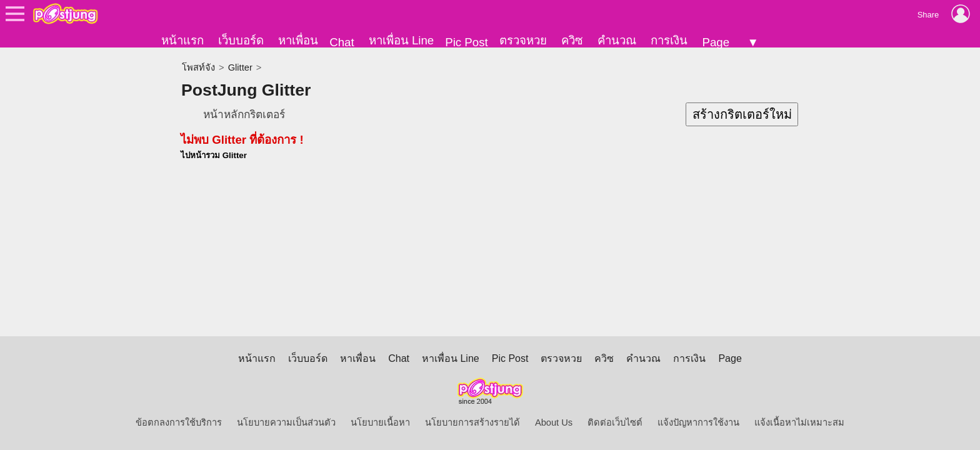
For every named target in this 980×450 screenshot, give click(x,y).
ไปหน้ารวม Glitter (214, 155)
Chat (342, 42)
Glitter (240, 67)
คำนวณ (617, 40)
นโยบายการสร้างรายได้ (472, 422)
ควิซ (572, 40)
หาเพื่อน (298, 40)
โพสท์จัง (198, 67)
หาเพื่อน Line (401, 40)
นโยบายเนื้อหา (380, 422)
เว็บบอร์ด (241, 40)
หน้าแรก (182, 40)
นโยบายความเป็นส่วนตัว (286, 422)
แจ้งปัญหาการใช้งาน (698, 422)
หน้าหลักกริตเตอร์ (244, 114)
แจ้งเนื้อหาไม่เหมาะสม (799, 422)
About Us (554, 422)
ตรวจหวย (523, 40)
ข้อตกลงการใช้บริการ (179, 422)
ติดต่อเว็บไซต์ (615, 422)
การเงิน (669, 40)
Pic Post (466, 42)
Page (716, 42)
